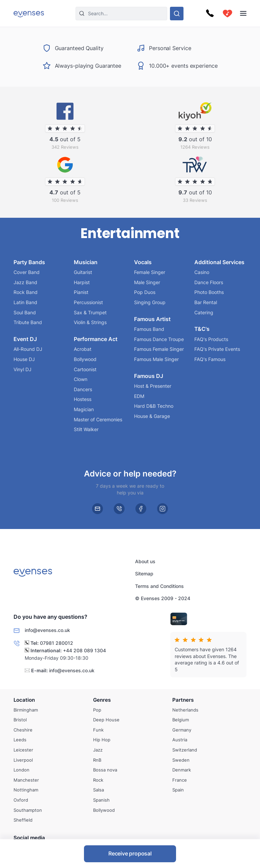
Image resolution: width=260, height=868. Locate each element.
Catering (204, 312)
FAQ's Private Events (217, 349)
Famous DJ (149, 376)
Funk (98, 730)
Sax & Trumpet (90, 312)
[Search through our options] (177, 14)
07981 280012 (57, 643)
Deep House (106, 720)
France (180, 780)
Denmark (182, 770)
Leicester (23, 750)
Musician (86, 262)
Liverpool (23, 760)
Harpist (82, 282)
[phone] (119, 509)
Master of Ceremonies (98, 419)
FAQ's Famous (210, 359)
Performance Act (96, 339)
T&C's (202, 329)
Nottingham (26, 790)
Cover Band (27, 272)
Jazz (98, 750)
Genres (102, 700)
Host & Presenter (153, 386)
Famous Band (149, 329)
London (21, 770)
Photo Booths (209, 292)
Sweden (181, 760)
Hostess (83, 399)
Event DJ (25, 339)
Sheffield (23, 820)
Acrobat (83, 349)
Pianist (81, 292)
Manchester (26, 780)
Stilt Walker (86, 429)
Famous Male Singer (156, 359)
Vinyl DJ (23, 369)
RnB (97, 760)
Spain (178, 790)
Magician (84, 409)
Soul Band (25, 312)
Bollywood (85, 359)
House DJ (24, 359)
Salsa (99, 790)
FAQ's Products (211, 339)
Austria (180, 740)
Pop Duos (145, 292)
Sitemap (144, 574)
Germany (182, 730)
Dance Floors (209, 282)
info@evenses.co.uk (72, 670)
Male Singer (147, 282)
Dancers (83, 389)
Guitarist (83, 272)
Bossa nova (105, 770)
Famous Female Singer (159, 349)
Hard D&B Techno (154, 406)
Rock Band (26, 292)
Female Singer (150, 272)
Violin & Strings (90, 322)
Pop (97, 710)
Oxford (21, 800)
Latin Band (25, 302)
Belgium (181, 720)
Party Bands (29, 262)
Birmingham (26, 710)
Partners (183, 700)
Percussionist (88, 302)
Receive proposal (130, 853)
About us (145, 561)
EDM (139, 396)
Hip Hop (102, 740)
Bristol (20, 720)
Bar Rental (206, 302)
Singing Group (150, 302)
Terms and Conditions (159, 586)
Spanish (101, 800)
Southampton (28, 810)
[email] (97, 509)
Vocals (143, 262)
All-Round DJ (28, 349)
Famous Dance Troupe (159, 339)
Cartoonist (85, 369)
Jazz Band (25, 282)
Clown (81, 379)
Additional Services (219, 262)
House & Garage (152, 416)
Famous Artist (152, 319)
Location (24, 700)
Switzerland (185, 750)
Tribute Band (28, 322)
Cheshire (23, 730)
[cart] (227, 14)
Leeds (20, 740)
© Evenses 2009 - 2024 (163, 599)
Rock (98, 780)
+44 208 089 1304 (84, 650)
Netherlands (185, 710)
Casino (202, 272)
